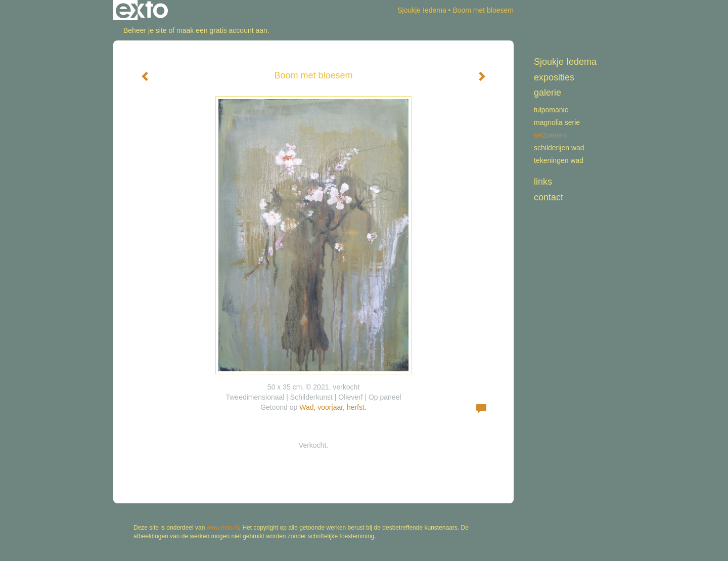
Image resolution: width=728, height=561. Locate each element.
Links (543, 182)
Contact (549, 197)
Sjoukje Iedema (422, 10)
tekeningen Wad (559, 160)
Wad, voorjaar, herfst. (333, 407)
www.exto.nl (223, 528)
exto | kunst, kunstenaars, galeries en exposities (142, 10)
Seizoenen (550, 135)
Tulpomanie (551, 110)
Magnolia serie (557, 122)
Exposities (554, 77)
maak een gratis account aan (222, 30)
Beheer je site (145, 30)
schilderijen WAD (559, 148)
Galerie (548, 93)
